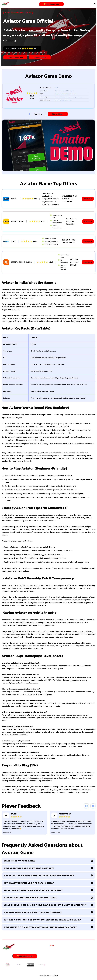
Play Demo (38, 114)
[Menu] (95, 4)
